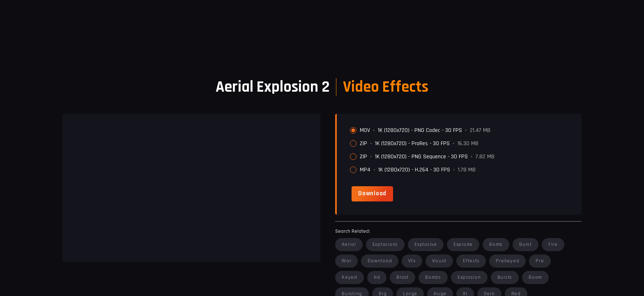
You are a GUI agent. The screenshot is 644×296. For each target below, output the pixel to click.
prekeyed (507, 261)
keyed (350, 277)
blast (402, 277)
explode (463, 244)
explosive (426, 244)
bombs (433, 277)
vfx (412, 261)
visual (439, 261)
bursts (505, 277)
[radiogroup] (462, 150)
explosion (469, 277)
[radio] (353, 130)
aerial (349, 244)
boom (535, 277)
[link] (372, 194)
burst (526, 244)
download (380, 261)
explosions (385, 244)
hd (377, 277)
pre (540, 261)
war (346, 261)
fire (553, 244)
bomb (496, 244)
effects (471, 261)
